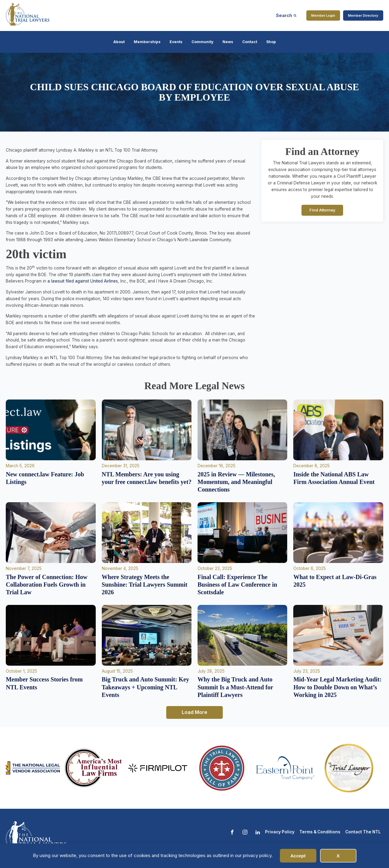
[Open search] (286, 15)
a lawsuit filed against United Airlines (83, 281)
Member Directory (363, 15)
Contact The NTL (363, 832)
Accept (298, 856)
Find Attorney (322, 210)
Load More (194, 712)
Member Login (323, 15)
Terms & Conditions (320, 832)
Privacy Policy (280, 832)
